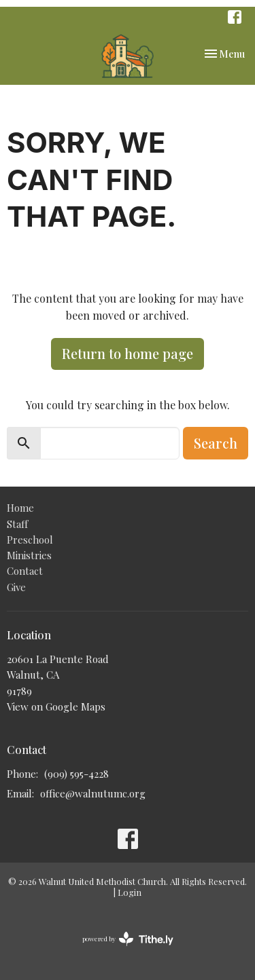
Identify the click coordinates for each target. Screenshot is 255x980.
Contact (25, 571)
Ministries (29, 555)
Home (20, 508)
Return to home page (128, 353)
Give (16, 587)
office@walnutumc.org (93, 793)
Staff (17, 524)
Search (216, 443)
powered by (128, 939)
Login (130, 892)
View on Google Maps (56, 706)
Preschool (30, 540)
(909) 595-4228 (76, 774)
